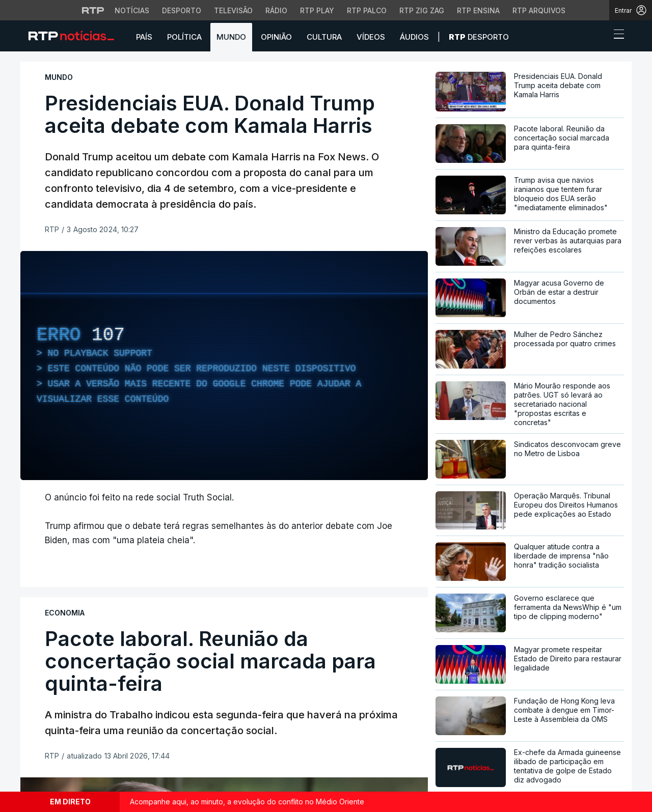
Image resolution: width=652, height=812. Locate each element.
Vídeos (371, 37)
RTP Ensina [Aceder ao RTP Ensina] (478, 10)
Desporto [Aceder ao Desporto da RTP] (182, 10)
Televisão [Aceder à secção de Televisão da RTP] (233, 10)
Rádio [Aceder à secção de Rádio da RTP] (276, 10)
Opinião (276, 37)
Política (184, 37)
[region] (224, 366)
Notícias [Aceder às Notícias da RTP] (132, 10)
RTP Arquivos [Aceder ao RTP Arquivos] (539, 10)
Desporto (479, 37)
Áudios (414, 37)
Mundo (231, 37)
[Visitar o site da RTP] (93, 10)
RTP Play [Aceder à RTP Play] (317, 10)
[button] (600, 37)
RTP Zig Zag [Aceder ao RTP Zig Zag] (422, 10)
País (144, 37)
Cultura (324, 37)
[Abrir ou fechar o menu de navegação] (616, 36)
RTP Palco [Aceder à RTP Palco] (367, 10)
